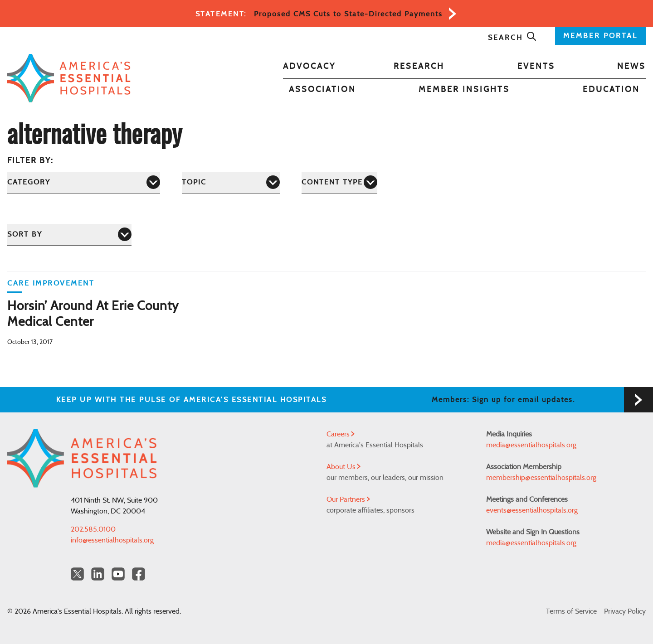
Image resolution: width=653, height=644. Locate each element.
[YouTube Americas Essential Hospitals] (118, 574)
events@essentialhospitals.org (532, 510)
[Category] (84, 182)
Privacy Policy (625, 611)
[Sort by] (69, 235)
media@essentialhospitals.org (531, 445)
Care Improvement (51, 283)
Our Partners (348, 499)
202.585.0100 (93, 529)
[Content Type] (339, 182)
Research (419, 67)
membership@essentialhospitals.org (541, 478)
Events (536, 67)
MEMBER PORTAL (600, 36)
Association (322, 90)
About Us (344, 467)
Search (512, 38)
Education (611, 90)
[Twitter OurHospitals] (77, 574)
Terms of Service (571, 611)
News (631, 67)
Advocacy (309, 67)
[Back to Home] (69, 78)
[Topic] (231, 182)
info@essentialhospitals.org (112, 540)
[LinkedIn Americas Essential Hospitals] (98, 574)
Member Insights (464, 90)
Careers (341, 434)
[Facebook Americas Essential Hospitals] (139, 574)
